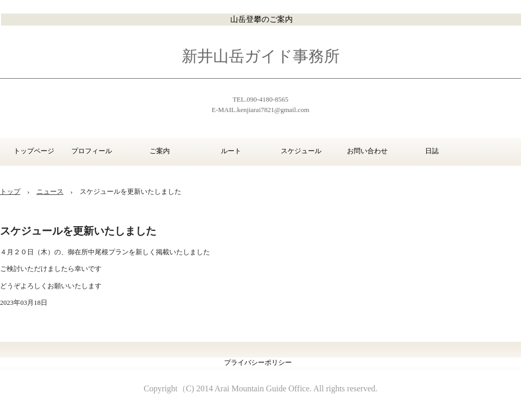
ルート (231, 151)
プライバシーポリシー (258, 362)
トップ (10, 192)
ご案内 (160, 151)
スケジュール (301, 151)
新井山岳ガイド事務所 (261, 56)
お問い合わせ (367, 151)
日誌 (432, 151)
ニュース (50, 192)
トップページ (30, 151)
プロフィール (92, 151)
